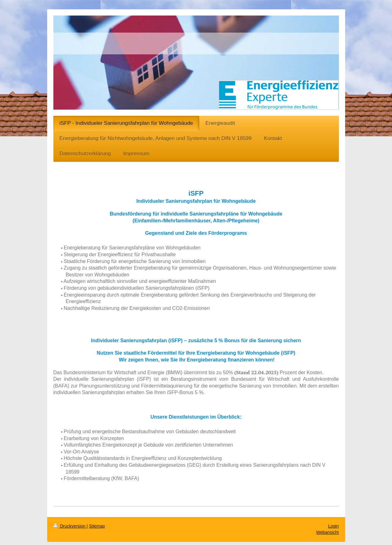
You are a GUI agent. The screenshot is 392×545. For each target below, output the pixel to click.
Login (333, 526)
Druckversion (70, 526)
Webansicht (328, 532)
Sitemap (97, 526)
